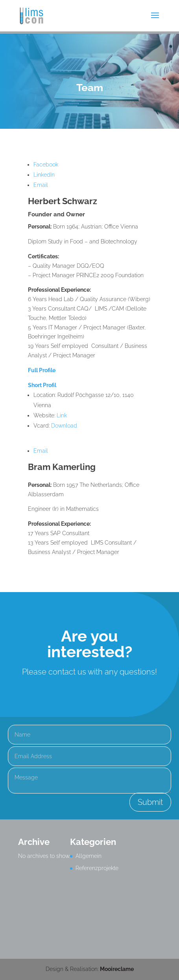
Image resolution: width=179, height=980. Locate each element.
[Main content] (90, 354)
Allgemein (89, 856)
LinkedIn (44, 175)
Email (41, 185)
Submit (150, 802)
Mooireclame (117, 969)
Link (62, 415)
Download (64, 426)
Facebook (46, 165)
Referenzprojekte (97, 868)
